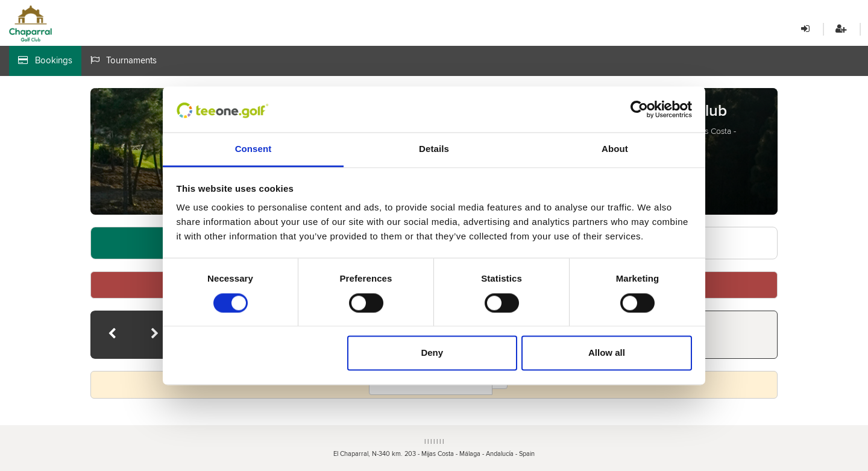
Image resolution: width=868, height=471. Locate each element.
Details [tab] (434, 149)
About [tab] (615, 149)
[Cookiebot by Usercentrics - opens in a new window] (639, 109)
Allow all (607, 353)
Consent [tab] (253, 149)
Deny (432, 353)
